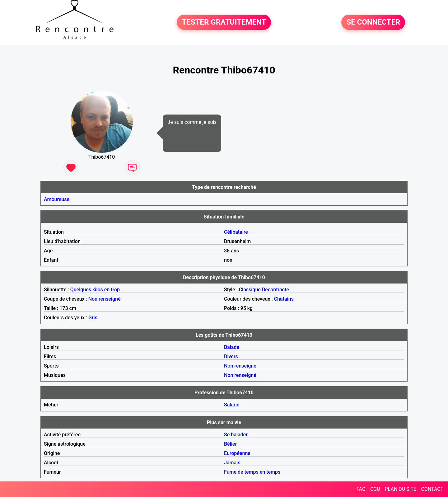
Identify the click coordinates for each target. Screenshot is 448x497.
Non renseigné (105, 299)
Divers (231, 356)
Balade (232, 347)
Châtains (284, 299)
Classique (250, 290)
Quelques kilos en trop (95, 290)
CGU (375, 489)
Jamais (232, 463)
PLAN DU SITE (401, 489)
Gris (93, 318)
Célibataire (236, 232)
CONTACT (432, 489)
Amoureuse (57, 199)
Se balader (236, 435)
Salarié (232, 405)
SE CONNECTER (373, 22)
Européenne (237, 453)
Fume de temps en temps (252, 472)
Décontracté (275, 290)
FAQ (361, 489)
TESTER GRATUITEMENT (224, 22)
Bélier (230, 444)
